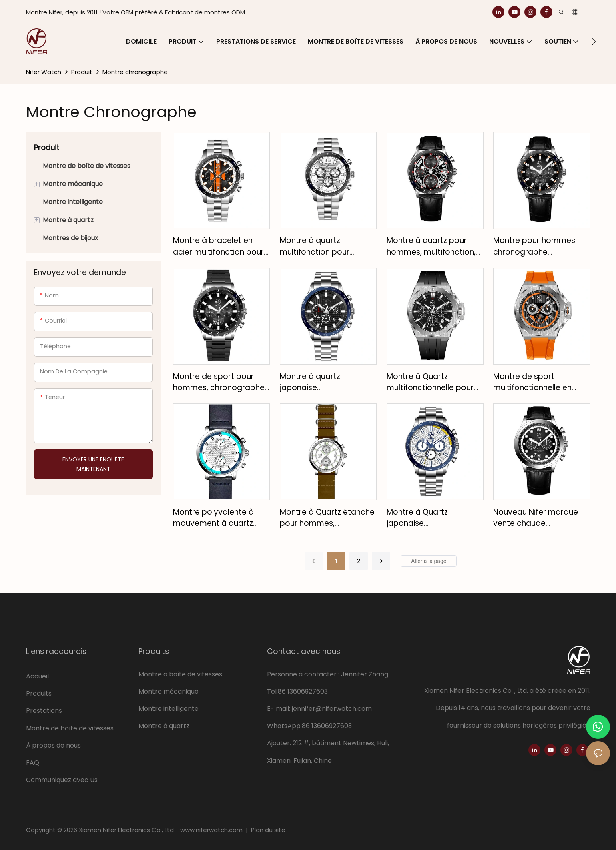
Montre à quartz (164, 726)
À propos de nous (53, 745)
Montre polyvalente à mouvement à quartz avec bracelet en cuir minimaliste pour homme (220, 518)
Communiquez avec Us (62, 780)
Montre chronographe (135, 72)
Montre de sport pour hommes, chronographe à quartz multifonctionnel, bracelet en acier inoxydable (221, 382)
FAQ (33, 763)
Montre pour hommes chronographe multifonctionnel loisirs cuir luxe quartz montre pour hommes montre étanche (536, 246)
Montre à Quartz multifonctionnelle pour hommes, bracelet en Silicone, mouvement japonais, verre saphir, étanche (430, 382)
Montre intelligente (169, 709)
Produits (39, 693)
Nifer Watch (44, 72)
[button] (594, 42)
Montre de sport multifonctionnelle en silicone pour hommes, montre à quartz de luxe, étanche (539, 382)
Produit (82, 72)
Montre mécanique (169, 691)
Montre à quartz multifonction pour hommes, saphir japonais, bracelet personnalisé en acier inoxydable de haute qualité (328, 246)
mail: (284, 709)
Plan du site (267, 830)
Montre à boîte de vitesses (180, 674)
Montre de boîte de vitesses (71, 728)
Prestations (44, 711)
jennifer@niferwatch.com (332, 709)
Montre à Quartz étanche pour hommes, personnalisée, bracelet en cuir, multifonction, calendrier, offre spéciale (327, 518)
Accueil (37, 676)
